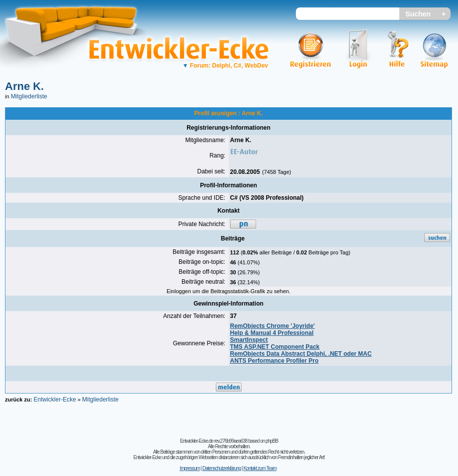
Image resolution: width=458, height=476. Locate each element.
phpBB (272, 441)
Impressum (189, 468)
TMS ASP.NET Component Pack (275, 347)
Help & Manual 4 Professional (272, 333)
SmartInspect (249, 340)
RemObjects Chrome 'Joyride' (273, 326)
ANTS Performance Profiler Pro (275, 361)
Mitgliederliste (29, 96)
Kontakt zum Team (260, 468)
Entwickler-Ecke (54, 399)
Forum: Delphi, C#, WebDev (225, 66)
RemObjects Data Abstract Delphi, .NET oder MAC (301, 354)
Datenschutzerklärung (222, 468)
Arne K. (24, 86)
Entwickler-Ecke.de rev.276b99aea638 (214, 441)
